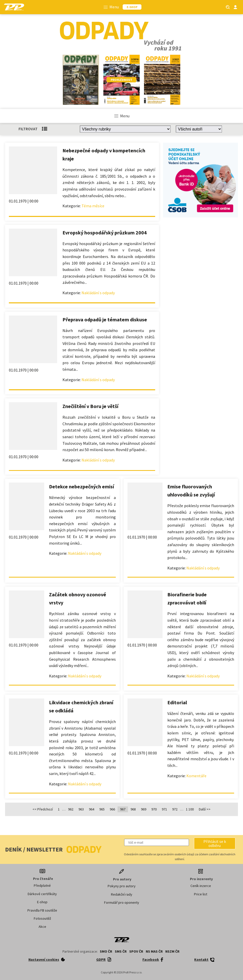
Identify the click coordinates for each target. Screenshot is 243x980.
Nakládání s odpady (98, 293)
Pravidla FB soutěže (42, 910)
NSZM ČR (172, 951)
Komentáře (196, 776)
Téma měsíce (93, 206)
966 (112, 809)
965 (102, 809)
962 (71, 809)
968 (133, 809)
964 (92, 809)
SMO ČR (106, 951)
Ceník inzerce (201, 886)
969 (144, 809)
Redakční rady (122, 894)
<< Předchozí (43, 809)
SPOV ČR (136, 951)
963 (81, 809)
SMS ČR (121, 951)
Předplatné (42, 885)
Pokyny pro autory (122, 886)
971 (164, 809)
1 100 (190, 809)
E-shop (42, 902)
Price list (201, 894)
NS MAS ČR (154, 951)
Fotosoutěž (42, 918)
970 (154, 809)
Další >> (205, 809)
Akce (42, 927)
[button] (215, 843)
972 (175, 809)
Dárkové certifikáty (42, 894)
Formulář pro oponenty (122, 902)
